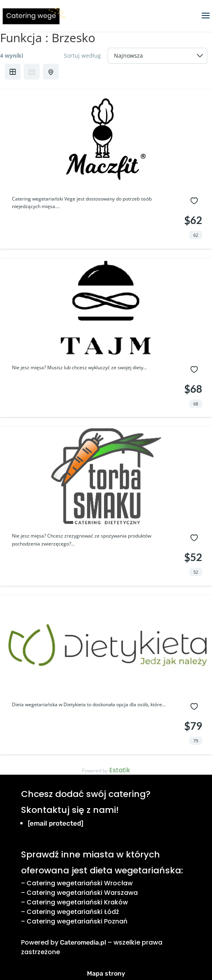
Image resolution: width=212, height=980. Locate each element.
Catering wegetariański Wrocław (80, 883)
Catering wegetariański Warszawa (82, 893)
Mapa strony (106, 973)
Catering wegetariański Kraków (77, 902)
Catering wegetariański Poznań (77, 921)
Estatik (120, 770)
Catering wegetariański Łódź (73, 912)
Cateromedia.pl (83, 942)
